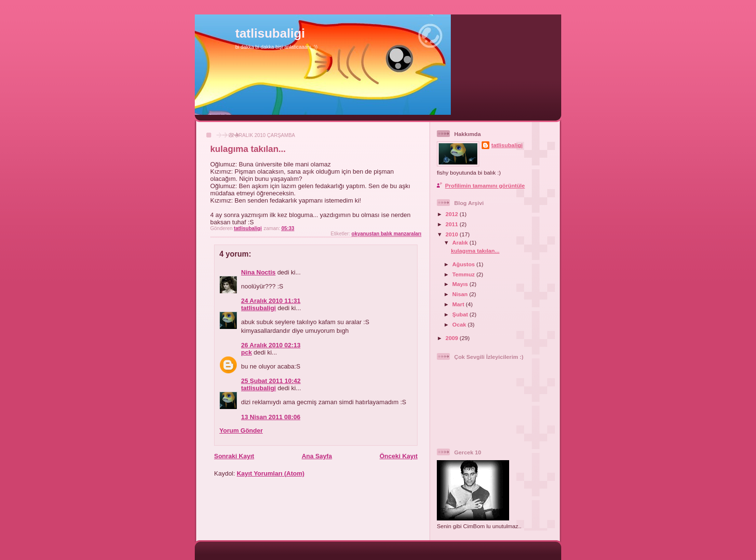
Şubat (461, 314)
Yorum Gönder (241, 430)
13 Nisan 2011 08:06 (271, 417)
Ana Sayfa (317, 456)
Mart (459, 304)
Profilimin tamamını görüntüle (485, 185)
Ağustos (464, 264)
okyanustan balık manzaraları (386, 234)
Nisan (461, 294)
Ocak (460, 324)
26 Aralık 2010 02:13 (271, 345)
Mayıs (461, 284)
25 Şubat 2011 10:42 (271, 381)
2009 (452, 338)
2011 (452, 224)
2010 (452, 234)
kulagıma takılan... (475, 251)
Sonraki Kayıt (234, 456)
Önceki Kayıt (398, 456)
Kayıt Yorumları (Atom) (270, 473)
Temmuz (464, 274)
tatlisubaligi (270, 33)
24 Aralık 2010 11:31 (271, 301)
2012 (452, 214)
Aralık (461, 242)
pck (246, 352)
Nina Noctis (258, 272)
